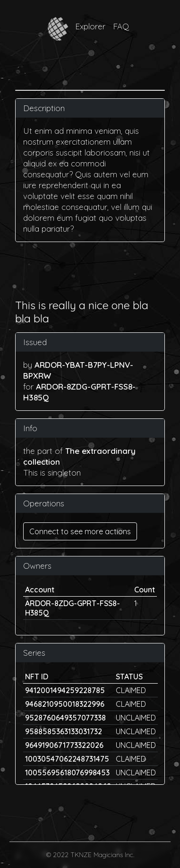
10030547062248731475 (67, 759)
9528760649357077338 (65, 718)
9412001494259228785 (65, 690)
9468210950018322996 (65, 704)
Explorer (90, 26)
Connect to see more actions (80, 531)
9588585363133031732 (64, 731)
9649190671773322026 (64, 745)
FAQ (121, 26)
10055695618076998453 (67, 773)
